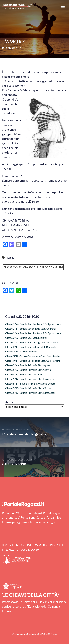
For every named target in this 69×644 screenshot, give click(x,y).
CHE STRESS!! (14, 464)
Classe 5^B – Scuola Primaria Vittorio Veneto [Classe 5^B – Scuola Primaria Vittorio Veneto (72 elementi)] (30, 383)
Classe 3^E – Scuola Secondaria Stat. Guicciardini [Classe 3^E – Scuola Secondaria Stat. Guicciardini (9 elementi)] (32, 361)
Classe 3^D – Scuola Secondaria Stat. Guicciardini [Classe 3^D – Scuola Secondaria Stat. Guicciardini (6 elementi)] (33, 356)
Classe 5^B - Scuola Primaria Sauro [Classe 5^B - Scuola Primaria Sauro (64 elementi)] (25, 374)
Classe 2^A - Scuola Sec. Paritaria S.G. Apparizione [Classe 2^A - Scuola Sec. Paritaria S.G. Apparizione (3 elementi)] (33, 333)
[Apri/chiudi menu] (63, 6)
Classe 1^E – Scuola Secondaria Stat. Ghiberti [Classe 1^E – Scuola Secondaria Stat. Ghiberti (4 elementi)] (30, 329)
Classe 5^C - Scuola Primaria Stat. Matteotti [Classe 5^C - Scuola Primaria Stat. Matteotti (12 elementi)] (30, 393)
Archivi (10, 402)
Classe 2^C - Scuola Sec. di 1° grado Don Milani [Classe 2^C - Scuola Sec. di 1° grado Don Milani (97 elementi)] (32, 342)
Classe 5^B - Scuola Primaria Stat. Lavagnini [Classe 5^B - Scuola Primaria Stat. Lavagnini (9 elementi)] (30, 379)
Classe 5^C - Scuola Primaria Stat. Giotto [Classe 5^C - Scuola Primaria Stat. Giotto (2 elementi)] (28, 388)
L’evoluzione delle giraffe (25, 434)
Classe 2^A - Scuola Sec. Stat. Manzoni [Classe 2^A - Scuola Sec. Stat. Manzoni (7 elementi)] (27, 338)
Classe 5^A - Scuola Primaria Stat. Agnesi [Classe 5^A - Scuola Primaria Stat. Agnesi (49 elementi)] (28, 365)
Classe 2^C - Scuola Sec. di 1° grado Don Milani (33, 267)
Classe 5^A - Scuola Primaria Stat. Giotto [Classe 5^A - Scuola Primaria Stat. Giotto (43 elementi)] (28, 370)
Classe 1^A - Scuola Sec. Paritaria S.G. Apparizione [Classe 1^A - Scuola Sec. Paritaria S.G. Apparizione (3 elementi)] (33, 324)
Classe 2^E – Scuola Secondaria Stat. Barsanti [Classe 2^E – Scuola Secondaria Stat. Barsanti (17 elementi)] (30, 347)
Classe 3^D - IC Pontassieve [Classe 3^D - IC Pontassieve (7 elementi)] (21, 351)
